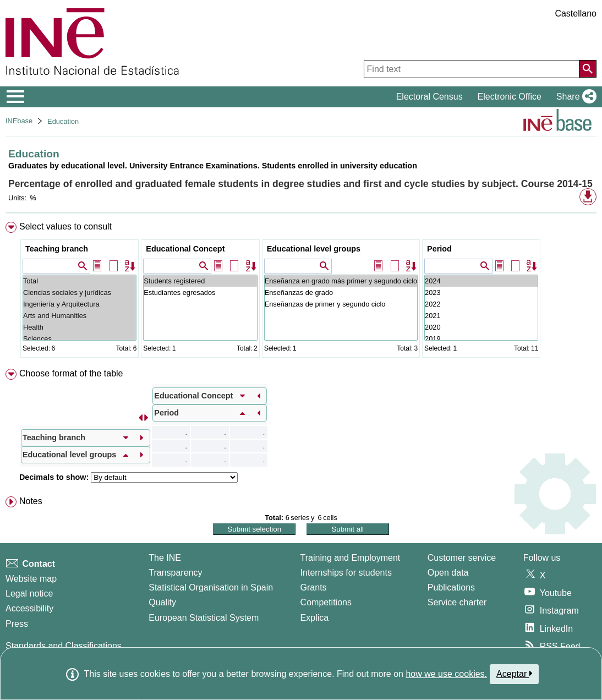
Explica (315, 618)
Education (63, 121)
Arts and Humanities (80, 316)
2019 (481, 339)
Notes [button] (31, 501)
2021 (481, 316)
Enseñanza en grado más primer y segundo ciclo (341, 281)
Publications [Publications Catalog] (451, 587)
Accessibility (29, 608)
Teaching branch (57, 249)
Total (80, 281)
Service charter (457, 602)
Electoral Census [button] (429, 97)
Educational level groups (314, 249)
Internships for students (346, 573)
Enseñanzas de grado (341, 292)
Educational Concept (185, 249)
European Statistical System (204, 618)
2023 (481, 292)
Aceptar (514, 674)
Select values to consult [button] (65, 226)
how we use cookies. (446, 674)
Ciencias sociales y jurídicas (80, 292)
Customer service (462, 558)
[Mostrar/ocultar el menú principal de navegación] (16, 97)
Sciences (80, 339)
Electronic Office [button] (510, 97)
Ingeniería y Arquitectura (80, 304)
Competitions (326, 602)
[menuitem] (301, 292)
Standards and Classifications (64, 646)
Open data (448, 573)
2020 (481, 327)
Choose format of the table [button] (71, 373)
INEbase (19, 121)
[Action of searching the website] (588, 69)
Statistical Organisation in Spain (211, 587)
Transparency (175, 573)
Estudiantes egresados (200, 292)
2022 (481, 304)
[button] (574, 97)
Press (17, 624)
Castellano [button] (576, 13)
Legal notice (29, 594)
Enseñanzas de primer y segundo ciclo (341, 304)
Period (439, 249)
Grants (314, 587)
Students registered (200, 281)
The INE (165, 558)
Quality (162, 602)
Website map (31, 579)
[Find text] (472, 69)
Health (80, 327)
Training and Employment (351, 558)
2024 (481, 281)
